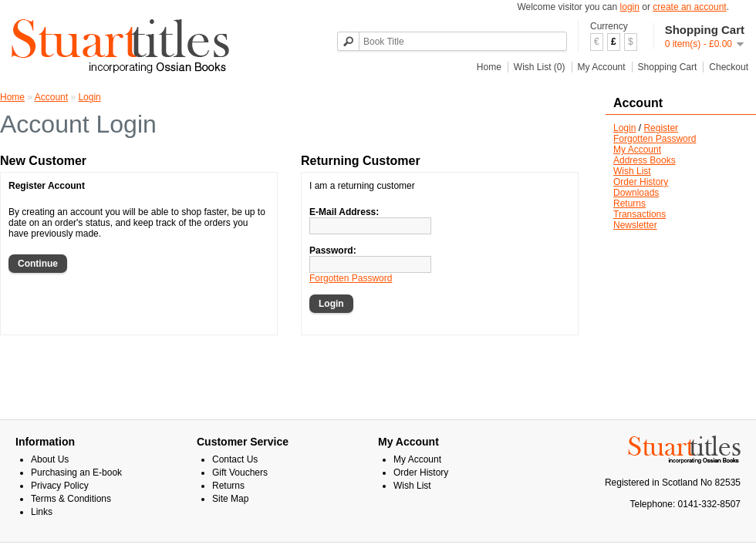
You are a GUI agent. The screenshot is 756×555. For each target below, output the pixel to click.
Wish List (632, 171)
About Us (50, 459)
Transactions (640, 214)
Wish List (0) (540, 67)
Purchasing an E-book (76, 473)
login (630, 7)
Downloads (636, 193)
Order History (641, 182)
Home (489, 67)
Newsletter (635, 225)
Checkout (729, 67)
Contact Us (235, 459)
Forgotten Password (655, 139)
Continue (38, 264)
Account (51, 97)
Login (624, 128)
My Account (602, 67)
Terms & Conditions (71, 499)
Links (42, 512)
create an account (689, 7)
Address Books (645, 160)
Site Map (230, 499)
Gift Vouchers (240, 473)
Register (661, 128)
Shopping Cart (668, 67)
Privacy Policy (60, 486)
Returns (629, 203)
